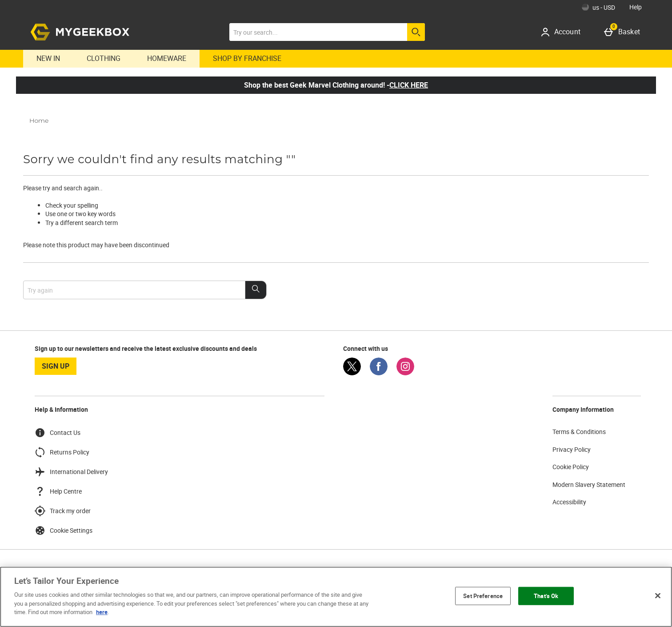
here (102, 612)
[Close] (658, 595)
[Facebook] (379, 373)
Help (636, 7)
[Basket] (624, 32)
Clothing (104, 58)
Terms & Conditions (579, 432)
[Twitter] (352, 373)
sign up (56, 366)
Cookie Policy (571, 467)
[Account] (564, 32)
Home (39, 121)
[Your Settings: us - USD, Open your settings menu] (598, 7)
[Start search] (416, 32)
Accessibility (569, 502)
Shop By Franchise (247, 58)
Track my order (63, 511)
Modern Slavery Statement (589, 484)
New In (48, 58)
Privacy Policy (572, 449)
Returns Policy (62, 452)
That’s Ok (546, 595)
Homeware (167, 58)
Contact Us (58, 433)
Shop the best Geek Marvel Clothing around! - (336, 85)
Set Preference (483, 595)
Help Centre (58, 491)
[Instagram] (405, 373)
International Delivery (71, 472)
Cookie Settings (64, 531)
